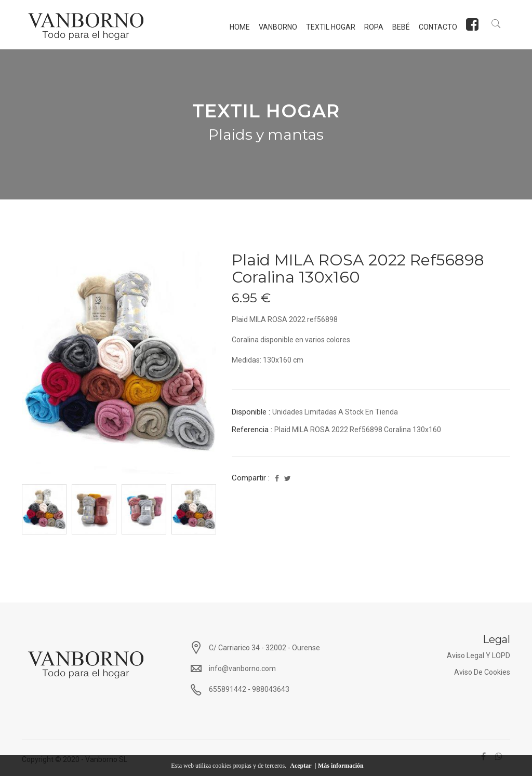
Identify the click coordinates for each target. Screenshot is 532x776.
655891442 (228, 689)
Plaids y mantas (266, 135)
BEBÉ (400, 27)
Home (239, 27)
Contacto (437, 27)
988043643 (271, 689)
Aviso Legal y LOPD (478, 655)
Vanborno (277, 27)
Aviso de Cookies (482, 672)
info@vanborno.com (242, 668)
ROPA (373, 27)
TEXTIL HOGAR (330, 27)
